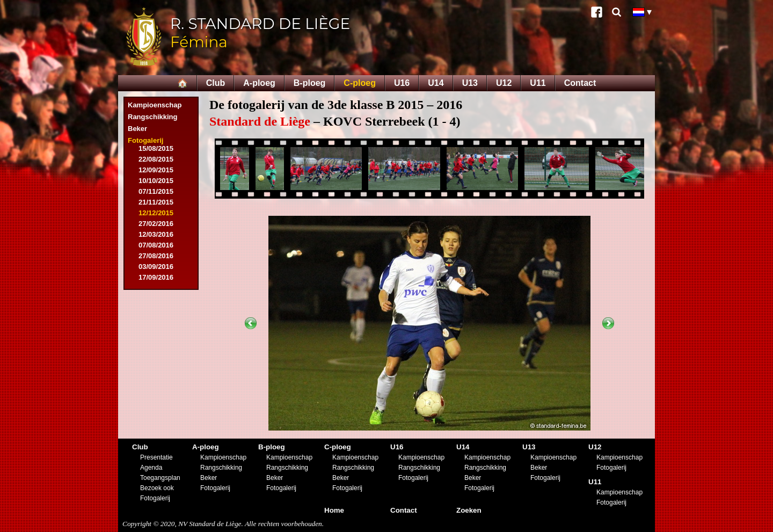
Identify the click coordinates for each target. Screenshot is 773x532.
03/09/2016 (156, 267)
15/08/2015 (156, 148)
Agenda (151, 468)
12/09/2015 (156, 170)
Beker (137, 129)
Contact (580, 83)
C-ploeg (360, 83)
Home (334, 510)
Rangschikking (152, 117)
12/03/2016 (156, 234)
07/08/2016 (156, 245)
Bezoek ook (157, 488)
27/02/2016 (156, 224)
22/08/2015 (156, 159)
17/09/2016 (156, 277)
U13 (470, 83)
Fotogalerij (145, 140)
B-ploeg (310, 83)
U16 (402, 83)
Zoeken (469, 510)
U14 (436, 83)
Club (216, 83)
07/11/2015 (156, 191)
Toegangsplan (160, 478)
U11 (538, 83)
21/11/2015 (156, 202)
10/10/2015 (156, 181)
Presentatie (156, 457)
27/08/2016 (156, 256)
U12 (504, 83)
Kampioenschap (155, 105)
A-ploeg (259, 83)
